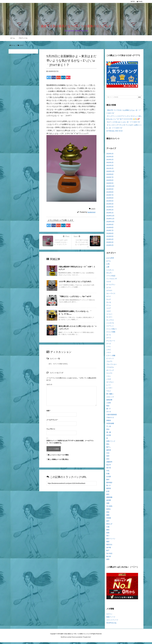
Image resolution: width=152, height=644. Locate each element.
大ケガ (109, 413)
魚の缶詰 (109, 555)
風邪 (108, 543)
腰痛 (108, 517)
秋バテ (109, 487)
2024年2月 (110, 155)
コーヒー (109, 316)
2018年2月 (110, 247)
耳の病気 (109, 508)
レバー (109, 387)
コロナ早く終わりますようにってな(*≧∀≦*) (75, 283)
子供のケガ (110, 419)
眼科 (108, 481)
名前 (48, 412)
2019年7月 (110, 197)
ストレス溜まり (112, 331)
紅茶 (108, 493)
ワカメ (109, 393)
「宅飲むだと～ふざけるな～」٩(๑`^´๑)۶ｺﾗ (75, 298)
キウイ (109, 298)
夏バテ (109, 410)
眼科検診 (109, 484)
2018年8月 (110, 229)
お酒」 (109, 266)
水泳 (108, 455)
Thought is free (87, 639)
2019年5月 (110, 203)
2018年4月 (110, 241)
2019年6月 (110, 200)
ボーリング (110, 372)
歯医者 (109, 452)
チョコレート (111, 342)
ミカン (109, 378)
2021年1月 (110, 170)
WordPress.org (111, 625)
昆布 (108, 431)
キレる (109, 304)
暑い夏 (109, 434)
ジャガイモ (110, 325)
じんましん (110, 272)
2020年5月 (110, 185)
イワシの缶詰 (111, 277)
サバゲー (109, 319)
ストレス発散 (111, 334)
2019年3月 (110, 208)
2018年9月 (110, 226)
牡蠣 (108, 475)
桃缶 (108, 446)
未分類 (109, 437)
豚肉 (108, 532)
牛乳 (108, 472)
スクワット (110, 328)
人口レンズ (110, 399)
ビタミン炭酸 (111, 357)
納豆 (108, 496)
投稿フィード (111, 619)
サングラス (110, 322)
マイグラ (109, 375)
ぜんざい (109, 275)
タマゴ (109, 340)
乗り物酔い (110, 396)
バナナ (109, 354)
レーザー (109, 390)
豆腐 (108, 529)
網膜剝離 (109, 499)
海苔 (108, 458)
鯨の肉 (109, 558)
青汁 (108, 537)
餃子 (108, 552)
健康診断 (109, 402)
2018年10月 (110, 223)
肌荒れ (109, 511)
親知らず (109, 526)
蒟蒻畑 (109, 520)
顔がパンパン (111, 540)
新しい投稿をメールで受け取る (58, 461)
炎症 (108, 461)
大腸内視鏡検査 (112, 416)
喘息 (108, 407)
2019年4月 (110, 206)
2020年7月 (110, 179)
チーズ (109, 345)
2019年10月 (110, 188)
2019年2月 (110, 211)
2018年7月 (110, 232)
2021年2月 (110, 167)
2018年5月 (110, 238)
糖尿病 (109, 490)
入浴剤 (109, 405)
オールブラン (111, 286)
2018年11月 (110, 220)
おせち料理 (110, 260)
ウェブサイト (51, 431)
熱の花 (109, 469)
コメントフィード (112, 622)
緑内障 (109, 502)
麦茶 (108, 561)
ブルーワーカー (112, 366)
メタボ (109, 381)
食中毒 (109, 549)
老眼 (108, 505)
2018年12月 (110, 217)
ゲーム (109, 307)
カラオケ (109, 292)
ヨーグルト (110, 384)
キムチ (109, 301)
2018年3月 (110, 244)
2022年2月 (110, 164)
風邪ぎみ (109, 546)
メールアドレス (52, 422)
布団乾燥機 (110, 425)
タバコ (109, 337)
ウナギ (109, 283)
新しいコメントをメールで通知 (58, 457)
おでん (109, 263)
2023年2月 (110, 161)
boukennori (92, 214)
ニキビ (109, 351)
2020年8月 (110, 176)
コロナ (93, 210)
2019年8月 (110, 194)
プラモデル (110, 369)
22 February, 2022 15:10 (114, 133)
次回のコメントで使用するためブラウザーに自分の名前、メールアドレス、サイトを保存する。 (70, 443)
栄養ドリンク (111, 443)
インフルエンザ (112, 280)
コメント (49, 386)
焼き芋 (109, 467)
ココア (109, 310)
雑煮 (108, 534)
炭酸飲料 (109, 464)
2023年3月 (110, 158)
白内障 (109, 478)
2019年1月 (110, 214)
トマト (109, 348)
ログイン (109, 616)
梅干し (109, 449)
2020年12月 (110, 173)
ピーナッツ (110, 360)
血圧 (108, 523)
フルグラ (109, 363)
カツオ (109, 289)
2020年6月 (110, 182)
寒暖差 (109, 422)
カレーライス (111, 295)
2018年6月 (110, 235)
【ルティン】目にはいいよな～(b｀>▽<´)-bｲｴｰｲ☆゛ (124, 124)
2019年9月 (110, 191)
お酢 (108, 269)
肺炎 (108, 514)
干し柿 (109, 428)
